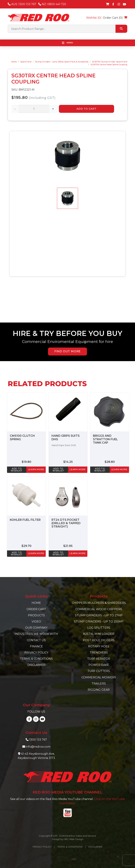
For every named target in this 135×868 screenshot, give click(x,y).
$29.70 (26, 546)
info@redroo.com (38, 747)
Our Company (36, 628)
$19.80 (26, 462)
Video (36, 622)
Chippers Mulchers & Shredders (99, 603)
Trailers (99, 684)
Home (14, 62)
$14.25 (68, 462)
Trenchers (99, 653)
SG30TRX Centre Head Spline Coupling (109, 65)
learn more (36, 469)
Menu (67, 43)
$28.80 (110, 462)
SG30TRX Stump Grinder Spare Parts (110, 62)
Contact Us (36, 640)
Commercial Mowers (99, 677)
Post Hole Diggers (99, 640)
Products (36, 615)
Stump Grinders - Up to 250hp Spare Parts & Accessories (62, 62)
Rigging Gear (99, 690)
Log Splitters (99, 628)
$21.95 (68, 546)
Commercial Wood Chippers (99, 609)
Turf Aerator (99, 659)
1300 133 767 (38, 740)
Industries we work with (36, 634)
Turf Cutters (99, 671)
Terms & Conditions (36, 659)
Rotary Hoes (99, 646)
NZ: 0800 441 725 (52, 4)
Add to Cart (86, 109)
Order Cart (36, 609)
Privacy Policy (36, 653)
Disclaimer (36, 665)
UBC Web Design (74, 839)
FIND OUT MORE (67, 351)
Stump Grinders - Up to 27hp (99, 615)
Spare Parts (26, 62)
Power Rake (99, 665)
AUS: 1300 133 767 (22, 4)
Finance (36, 646)
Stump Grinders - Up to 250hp (99, 622)
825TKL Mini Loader (99, 634)
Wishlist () (94, 18)
